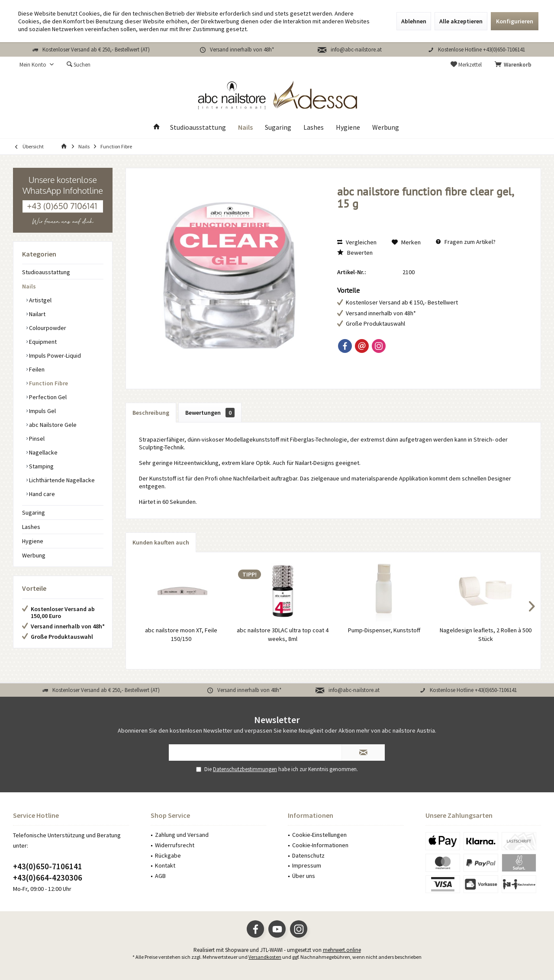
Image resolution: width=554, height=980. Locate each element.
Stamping (41, 466)
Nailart (37, 314)
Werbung (34, 555)
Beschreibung (151, 413)
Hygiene (33, 541)
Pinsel (36, 439)
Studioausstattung (46, 272)
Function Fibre (48, 383)
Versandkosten (265, 957)
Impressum (307, 865)
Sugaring (34, 512)
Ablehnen (414, 21)
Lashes (31, 527)
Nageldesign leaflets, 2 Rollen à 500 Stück (486, 634)
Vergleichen (357, 242)
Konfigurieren (515, 21)
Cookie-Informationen (320, 845)
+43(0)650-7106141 (48, 866)
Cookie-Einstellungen (319, 835)
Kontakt (165, 865)
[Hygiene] (348, 127)
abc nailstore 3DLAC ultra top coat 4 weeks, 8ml (283, 634)
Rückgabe (168, 855)
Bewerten (355, 253)
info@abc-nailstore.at (356, 50)
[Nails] (245, 127)
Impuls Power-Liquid (54, 355)
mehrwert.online (342, 950)
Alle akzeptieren (461, 21)
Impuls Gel (42, 411)
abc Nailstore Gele (52, 425)
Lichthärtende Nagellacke (61, 480)
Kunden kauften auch (161, 542)
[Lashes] (314, 127)
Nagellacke (43, 452)
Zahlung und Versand (182, 835)
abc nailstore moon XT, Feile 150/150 (181, 634)
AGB (160, 876)
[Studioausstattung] (198, 127)
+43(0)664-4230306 (48, 878)
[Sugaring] (278, 127)
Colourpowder (47, 328)
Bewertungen (210, 413)
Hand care (41, 494)
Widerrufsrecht (175, 845)
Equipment (42, 342)
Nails (29, 286)
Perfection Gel (47, 397)
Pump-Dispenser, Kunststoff (384, 630)
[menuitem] (515, 65)
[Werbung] (386, 127)
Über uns (304, 876)
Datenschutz (308, 855)
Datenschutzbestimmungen (245, 769)
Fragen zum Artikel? (466, 242)
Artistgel (40, 300)
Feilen (36, 369)
